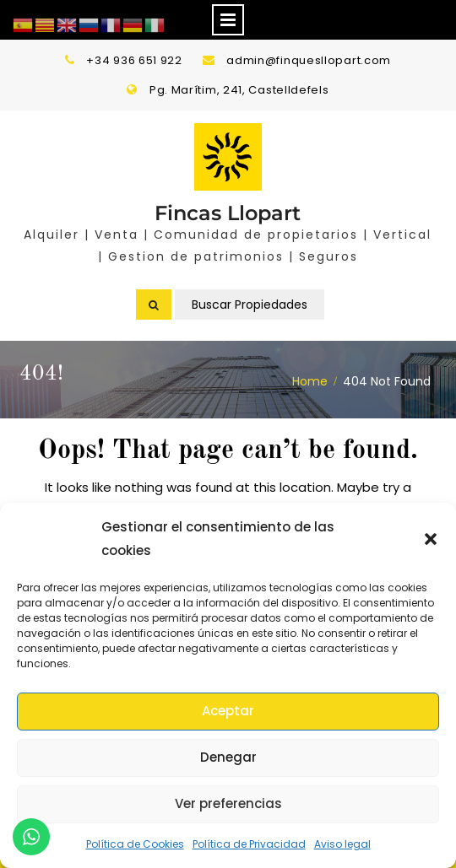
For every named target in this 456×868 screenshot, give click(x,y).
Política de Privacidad (249, 844)
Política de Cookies (135, 844)
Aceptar (228, 711)
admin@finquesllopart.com (309, 60)
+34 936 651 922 (134, 60)
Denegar (228, 757)
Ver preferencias (228, 803)
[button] (431, 539)
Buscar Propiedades (250, 305)
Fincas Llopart (228, 213)
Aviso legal (342, 844)
